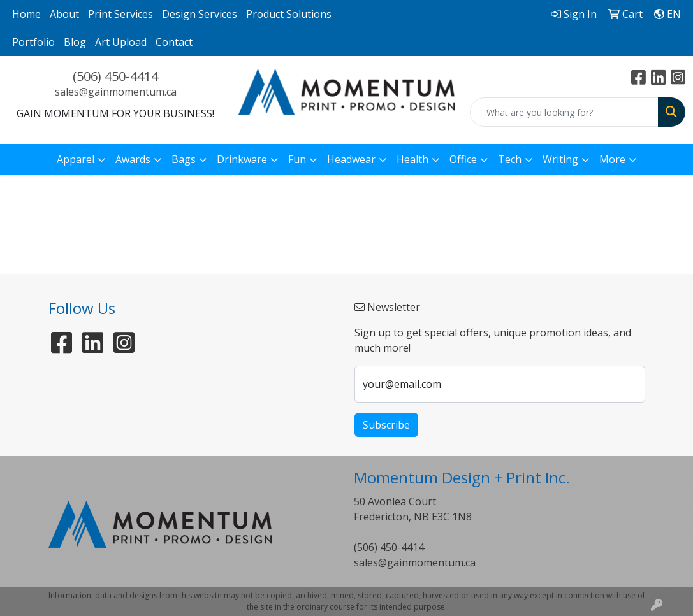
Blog (75, 42)
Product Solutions (289, 14)
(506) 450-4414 (115, 76)
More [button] (612, 159)
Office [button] (463, 159)
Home (26, 14)
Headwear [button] (351, 159)
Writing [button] (560, 159)
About (64, 14)
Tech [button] (510, 159)
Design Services (200, 14)
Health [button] (412, 159)
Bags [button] (184, 159)
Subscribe (386, 425)
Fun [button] (297, 159)
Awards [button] (133, 159)
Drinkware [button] (242, 159)
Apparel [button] (76, 159)
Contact (174, 42)
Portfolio (33, 42)
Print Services (120, 14)
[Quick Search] (564, 112)
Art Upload (121, 42)
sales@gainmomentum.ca (116, 92)
